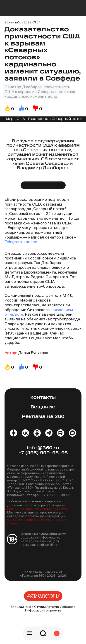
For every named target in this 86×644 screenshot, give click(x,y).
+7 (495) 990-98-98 (43, 453)
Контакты (43, 398)
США (21, 119)
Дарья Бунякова (33, 353)
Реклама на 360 (43, 417)
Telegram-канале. (21, 242)
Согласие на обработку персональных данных (37, 521)
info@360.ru (43, 448)
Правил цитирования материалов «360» (38, 509)
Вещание (43, 407)
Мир (10, 119)
